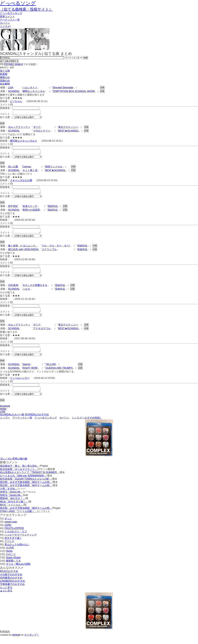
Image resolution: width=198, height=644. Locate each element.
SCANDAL (14, 91)
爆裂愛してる (13, 568)
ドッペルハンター (20, 384)
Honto (9, 558)
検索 (86, 58)
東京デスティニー (68, 128)
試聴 (102, 87)
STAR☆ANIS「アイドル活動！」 (18, 519)
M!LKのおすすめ (9, 579)
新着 (7, 16)
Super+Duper (13, 565)
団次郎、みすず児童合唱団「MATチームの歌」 (26, 489)
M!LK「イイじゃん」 (12, 512)
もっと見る (6, 595)
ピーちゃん (16, 101)
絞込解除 (5, 84)
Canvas (27, 168)
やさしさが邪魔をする (35, 290)
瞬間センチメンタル (34, 91)
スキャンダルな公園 (21, 182)
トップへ (5, 425)
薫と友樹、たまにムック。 (23, 249)
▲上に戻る (6, 598)
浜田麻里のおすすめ (11, 585)
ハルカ (26, 294)
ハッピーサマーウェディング (21, 542)
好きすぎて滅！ (13, 545)
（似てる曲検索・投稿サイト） (26, 9)
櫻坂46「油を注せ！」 (13, 506)
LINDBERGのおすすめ (13, 588)
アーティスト (10, 20)
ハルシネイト (30, 87)
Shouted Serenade (63, 87)
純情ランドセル (54, 168)
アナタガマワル (42, 334)
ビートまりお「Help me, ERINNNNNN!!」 (23, 483)
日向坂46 (13, 290)
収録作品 (53, 209)
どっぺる (11, 13)
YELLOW (51, 371)
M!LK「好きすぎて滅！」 (14, 509)
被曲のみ (5, 77)
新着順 (4, 74)
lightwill (16, 642)
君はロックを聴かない (17, 552)
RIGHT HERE (30, 374)
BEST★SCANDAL (68, 132)
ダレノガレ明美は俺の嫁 (14, 466)
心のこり (11, 562)
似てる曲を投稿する (9, 61)
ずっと (8, 526)
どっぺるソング (18, 3)
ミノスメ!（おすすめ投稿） (87, 425)
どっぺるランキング (46, 425)
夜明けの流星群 (31, 213)
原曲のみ (5, 81)
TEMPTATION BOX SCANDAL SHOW (74, 91)
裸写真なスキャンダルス (24, 142)
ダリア (37, 128)
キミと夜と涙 (30, 172)
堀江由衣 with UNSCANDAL (24, 253)
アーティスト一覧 (22, 425)
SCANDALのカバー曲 (12, 422)
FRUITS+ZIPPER (14, 536)
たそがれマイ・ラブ (16, 539)
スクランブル (49, 253)
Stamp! (27, 371)
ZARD (8, 532)
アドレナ (9, 549)
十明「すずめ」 (9, 496)
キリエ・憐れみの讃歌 (18, 571)
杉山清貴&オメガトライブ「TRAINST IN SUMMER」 (30, 480)
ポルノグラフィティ (19, 128)
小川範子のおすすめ (11, 582)
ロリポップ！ (32, 642)
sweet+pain (11, 529)
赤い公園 (13, 168)
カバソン (5, 23)
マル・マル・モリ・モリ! (56, 249)
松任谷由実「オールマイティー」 (19, 477)
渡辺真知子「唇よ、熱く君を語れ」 (20, 473)
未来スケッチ (30, 209)
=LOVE (10, 555)
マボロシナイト (42, 132)
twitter (3, 416)
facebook (5, 413)
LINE (3, 419)
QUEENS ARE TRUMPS (59, 374)
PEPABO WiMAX (14, 64)
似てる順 (5, 71)
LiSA (11, 87)
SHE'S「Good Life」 (11, 499)
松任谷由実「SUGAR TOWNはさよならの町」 (26, 486)
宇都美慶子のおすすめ (12, 592)
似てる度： (6, 118)
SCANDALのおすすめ (37, 422)
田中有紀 (13, 209)
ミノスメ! (5, 26)
